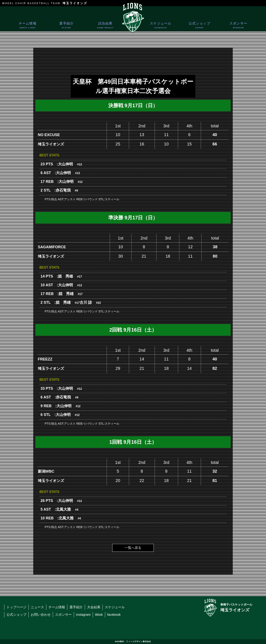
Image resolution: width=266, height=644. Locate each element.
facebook (114, 615)
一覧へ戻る (133, 548)
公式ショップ (199, 26)
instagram (83, 615)
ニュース (37, 607)
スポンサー (238, 26)
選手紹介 (66, 26)
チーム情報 (28, 26)
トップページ (16, 607)
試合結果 (105, 26)
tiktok (99, 615)
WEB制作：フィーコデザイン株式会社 (133, 642)
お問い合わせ (41, 615)
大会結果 (94, 607)
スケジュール (161, 26)
